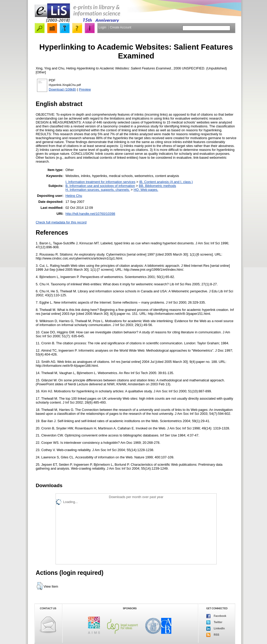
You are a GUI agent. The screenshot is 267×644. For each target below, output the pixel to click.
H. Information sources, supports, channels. (98, 190)
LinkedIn (216, 629)
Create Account (120, 27)
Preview (85, 89)
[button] (40, 586)
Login (102, 27)
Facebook (216, 616)
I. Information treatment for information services (100, 182)
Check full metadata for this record (61, 222)
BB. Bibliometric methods (157, 186)
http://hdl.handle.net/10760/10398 (90, 214)
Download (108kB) (62, 89)
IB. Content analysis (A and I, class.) (166, 182)
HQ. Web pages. (146, 190)
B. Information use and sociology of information (100, 186)
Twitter (214, 622)
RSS (213, 635)
